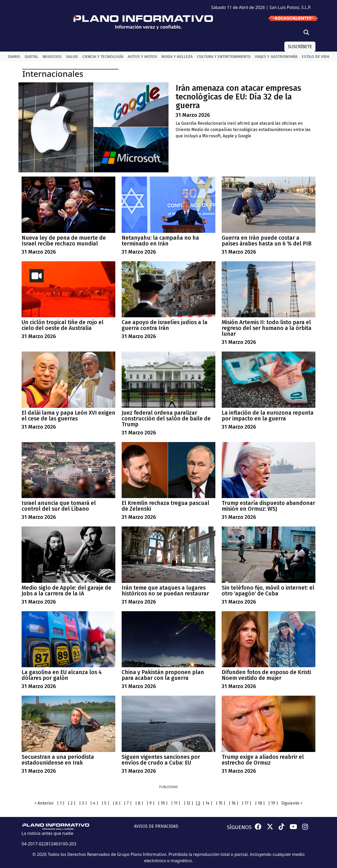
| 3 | (83, 803)
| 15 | (220, 803)
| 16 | (234, 803)
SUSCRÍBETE (300, 47)
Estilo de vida (316, 57)
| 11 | (176, 803)
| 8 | (139, 803)
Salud (72, 57)
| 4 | (94, 803)
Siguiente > (292, 803)
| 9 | (150, 803)
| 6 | (117, 803)
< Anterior (44, 803)
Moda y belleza (177, 57)
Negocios (52, 57)
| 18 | (260, 803)
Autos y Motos (142, 57)
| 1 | (61, 803)
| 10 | (163, 803)
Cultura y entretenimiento (224, 57)
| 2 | (72, 803)
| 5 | (105, 803)
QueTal (31, 57)
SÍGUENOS (239, 827)
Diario (14, 57)
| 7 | (128, 803)
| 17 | (247, 803)
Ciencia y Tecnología (103, 57)
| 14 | (207, 803)
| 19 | (273, 803)
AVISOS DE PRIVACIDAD (156, 826)
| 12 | (188, 803)
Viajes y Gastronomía (276, 57)
